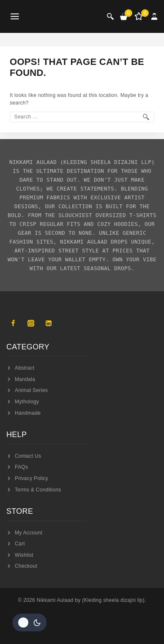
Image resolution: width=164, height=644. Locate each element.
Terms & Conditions (38, 490)
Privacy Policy (31, 478)
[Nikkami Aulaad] (59, 16)
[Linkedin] (49, 323)
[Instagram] (31, 323)
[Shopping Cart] (124, 17)
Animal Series (31, 390)
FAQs (21, 467)
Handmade (28, 413)
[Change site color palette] (30, 623)
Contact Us (28, 456)
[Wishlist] (139, 16)
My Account (29, 533)
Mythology (27, 402)
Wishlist (24, 555)
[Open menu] (15, 17)
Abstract (25, 368)
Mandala (25, 379)
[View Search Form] (110, 16)
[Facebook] (13, 323)
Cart (20, 544)
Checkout (26, 566)
